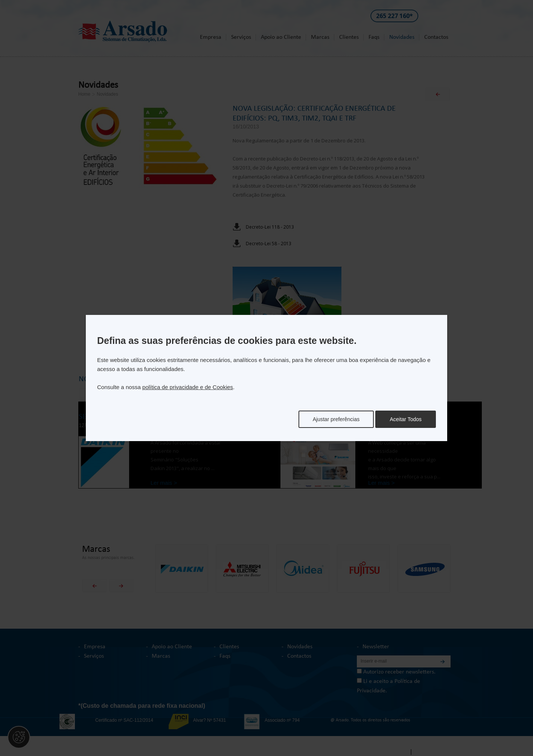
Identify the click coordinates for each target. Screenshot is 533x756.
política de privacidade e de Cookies (188, 387)
